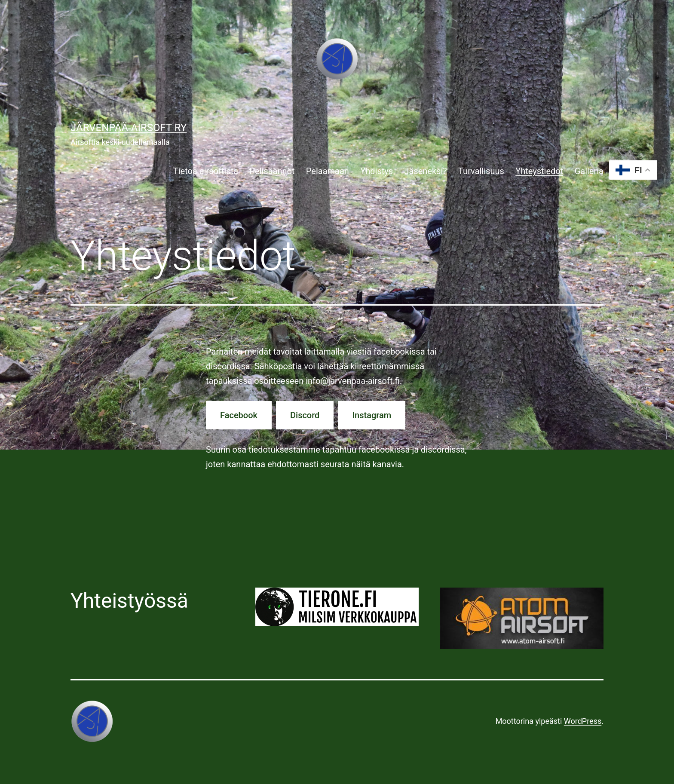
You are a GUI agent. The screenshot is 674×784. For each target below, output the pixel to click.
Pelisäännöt (272, 171)
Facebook (239, 415)
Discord (305, 415)
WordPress (583, 721)
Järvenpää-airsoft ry (129, 128)
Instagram (372, 415)
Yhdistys (377, 171)
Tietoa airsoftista (206, 171)
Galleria (589, 171)
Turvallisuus (481, 171)
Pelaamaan (328, 171)
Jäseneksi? (425, 171)
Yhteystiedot (539, 171)
